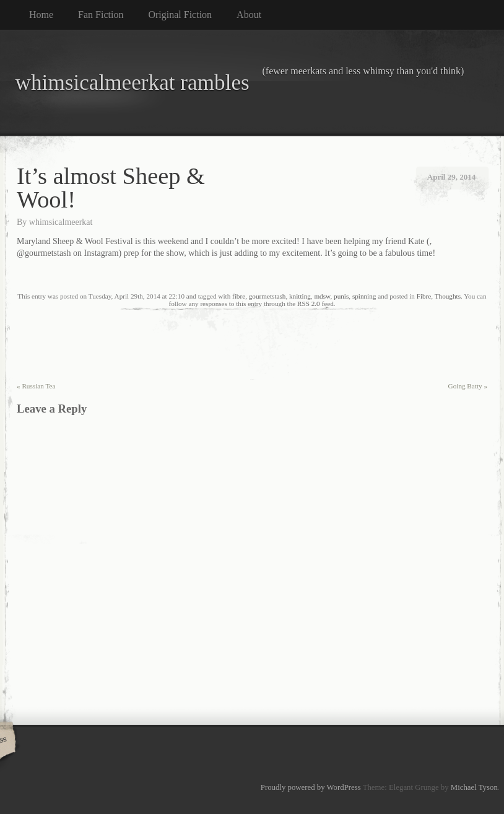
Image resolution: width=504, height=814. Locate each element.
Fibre (424, 296)
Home (41, 15)
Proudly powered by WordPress (311, 787)
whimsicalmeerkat (61, 222)
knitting (300, 296)
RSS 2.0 (309, 304)
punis (341, 296)
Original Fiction (180, 15)
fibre (239, 296)
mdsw (322, 296)
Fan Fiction (101, 15)
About (249, 15)
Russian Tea (36, 386)
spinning (364, 296)
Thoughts (448, 296)
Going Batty (468, 386)
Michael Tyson (474, 787)
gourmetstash (267, 296)
